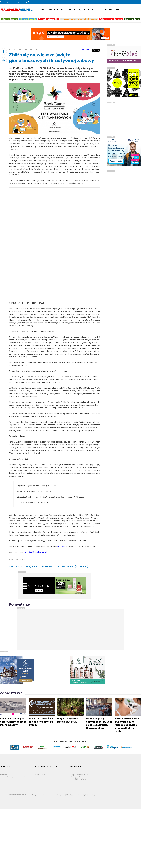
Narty (118, 10)
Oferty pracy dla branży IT (77, 795)
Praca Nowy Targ (58, 795)
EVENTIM (62, 546)
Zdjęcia (99, 10)
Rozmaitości (60, 10)
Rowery (109, 10)
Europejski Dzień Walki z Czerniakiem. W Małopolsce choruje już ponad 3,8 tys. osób (127, 725)
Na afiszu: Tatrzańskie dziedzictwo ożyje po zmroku (41, 722)
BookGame (82, 566)
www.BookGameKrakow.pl (35, 552)
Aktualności (46, 10)
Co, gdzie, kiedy (85, 10)
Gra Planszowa (47, 566)
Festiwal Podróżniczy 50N (48, 19)
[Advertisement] (124, 117)
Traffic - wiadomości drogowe (111, 19)
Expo (26, 566)
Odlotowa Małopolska (28, 19)
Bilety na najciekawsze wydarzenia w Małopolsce (79, 19)
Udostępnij (85, 50)
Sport (72, 10)
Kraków (35, 566)
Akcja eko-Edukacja (9, 19)
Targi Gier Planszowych (65, 566)
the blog (91, 795)
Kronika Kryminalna (132, 19)
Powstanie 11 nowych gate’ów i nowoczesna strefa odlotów (13, 722)
